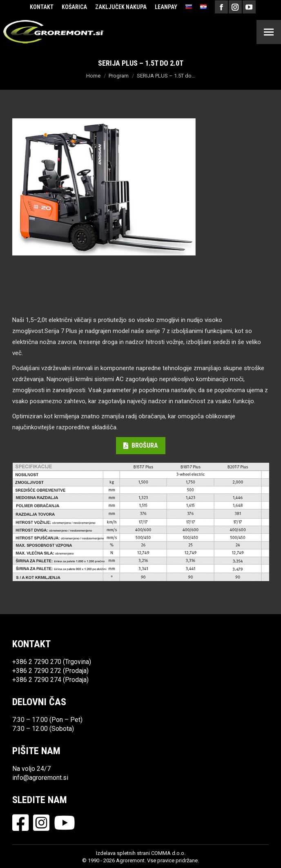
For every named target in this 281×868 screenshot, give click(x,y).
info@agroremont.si (40, 778)
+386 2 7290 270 (37, 662)
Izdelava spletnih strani (123, 853)
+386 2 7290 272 (37, 671)
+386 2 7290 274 (37, 680)
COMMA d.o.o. (168, 853)
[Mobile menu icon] (269, 32)
